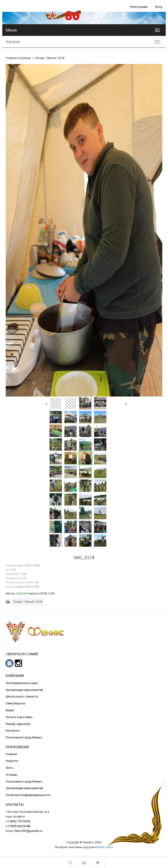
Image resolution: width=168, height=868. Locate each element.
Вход (159, 7)
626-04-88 (18, 826)
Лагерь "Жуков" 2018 (50, 58)
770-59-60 (18, 821)
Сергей (21, 593)
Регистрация (139, 7)
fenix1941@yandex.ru (28, 831)
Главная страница (18, 58)
